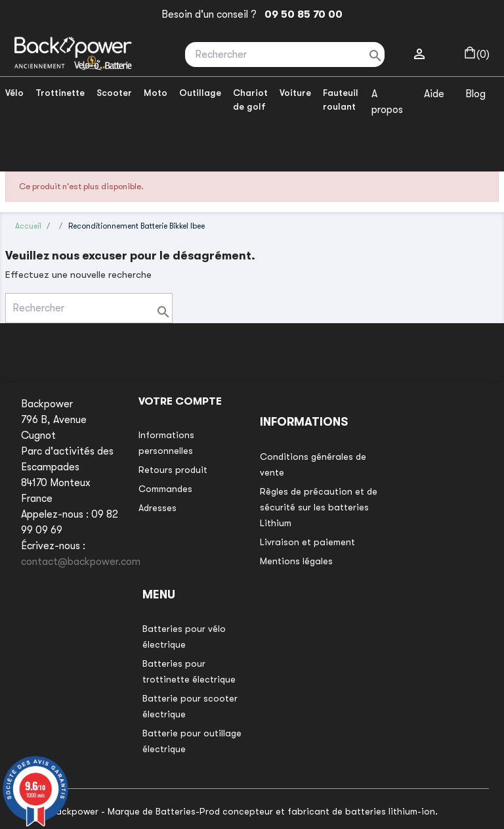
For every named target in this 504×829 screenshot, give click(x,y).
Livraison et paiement (307, 542)
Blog (475, 94)
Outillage (200, 93)
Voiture (295, 93)
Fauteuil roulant (341, 100)
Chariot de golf (250, 100)
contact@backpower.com (81, 562)
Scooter (114, 93)
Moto (156, 93)
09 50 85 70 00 (301, 14)
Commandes (165, 489)
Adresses (157, 508)
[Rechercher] (285, 55)
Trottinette (60, 93)
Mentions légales (296, 561)
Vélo (14, 93)
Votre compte (180, 401)
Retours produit (173, 470)
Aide (434, 94)
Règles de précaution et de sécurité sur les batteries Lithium (319, 507)
